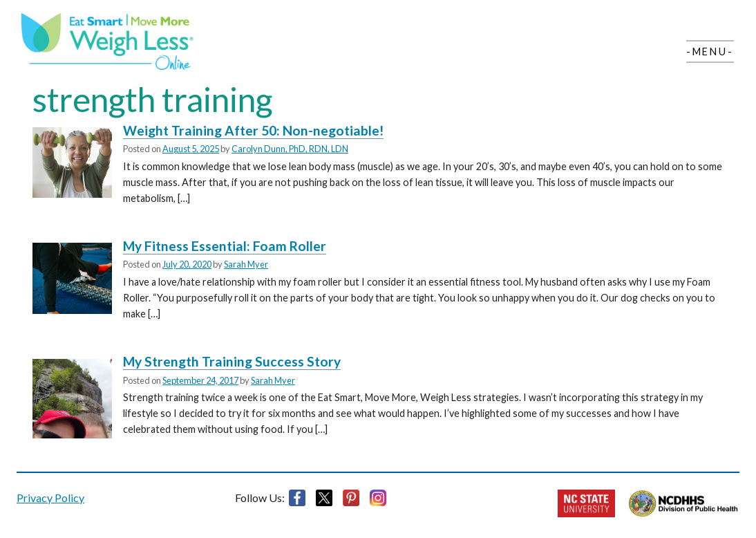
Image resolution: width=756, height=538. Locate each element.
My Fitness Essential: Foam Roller (225, 246)
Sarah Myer (246, 264)
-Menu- (710, 52)
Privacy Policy (50, 498)
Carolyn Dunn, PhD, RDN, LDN (290, 149)
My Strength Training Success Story (232, 361)
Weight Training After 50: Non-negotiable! (253, 130)
